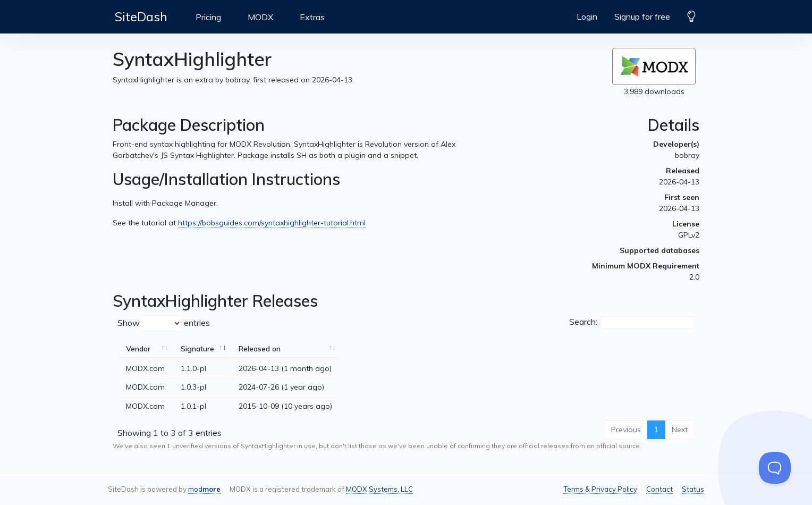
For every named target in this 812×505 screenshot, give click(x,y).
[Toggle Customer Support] (775, 468)
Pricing (208, 17)
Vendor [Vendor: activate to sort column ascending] (138, 349)
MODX (260, 17)
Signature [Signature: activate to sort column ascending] (197, 349)
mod (204, 489)
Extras (312, 17)
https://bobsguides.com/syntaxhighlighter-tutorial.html (272, 223)
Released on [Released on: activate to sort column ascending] (260, 349)
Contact (659, 489)
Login (587, 16)
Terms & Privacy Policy (600, 489)
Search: (632, 323)
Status (693, 489)
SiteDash (141, 16)
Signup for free (642, 16)
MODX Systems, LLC (379, 489)
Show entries (164, 323)
